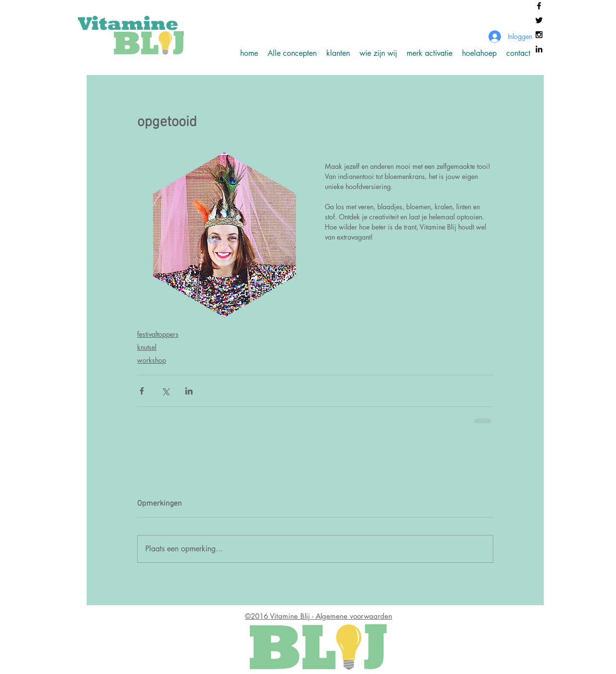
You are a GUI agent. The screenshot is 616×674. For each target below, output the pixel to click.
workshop (152, 360)
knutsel (147, 347)
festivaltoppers (158, 334)
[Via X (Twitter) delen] (165, 391)
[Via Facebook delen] (142, 391)
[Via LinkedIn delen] (189, 391)
